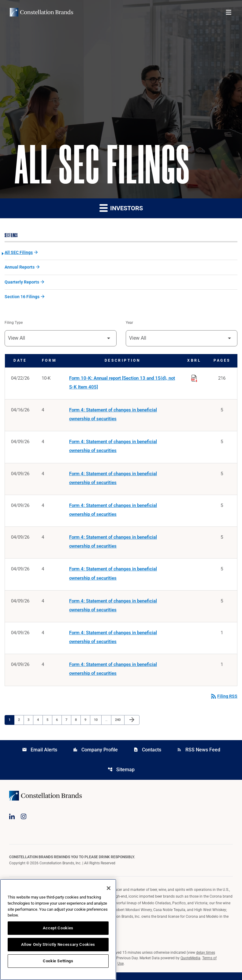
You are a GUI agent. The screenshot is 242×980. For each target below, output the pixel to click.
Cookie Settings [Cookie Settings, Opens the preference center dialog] (58, 961)
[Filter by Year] (182, 340)
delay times (206, 960)
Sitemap (121, 777)
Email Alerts (40, 757)
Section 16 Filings (22, 298)
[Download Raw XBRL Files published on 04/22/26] (194, 379)
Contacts (147, 757)
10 (97, 727)
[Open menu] (229, 12)
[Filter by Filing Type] (61, 340)
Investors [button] (121, 208)
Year (129, 324)
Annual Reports (20, 268)
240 (119, 727)
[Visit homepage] (41, 12)
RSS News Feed (199, 757)
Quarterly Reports (22, 283)
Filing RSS (224, 703)
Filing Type (14, 324)
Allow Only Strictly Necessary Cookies (58, 944)
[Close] (109, 888)
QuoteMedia (190, 966)
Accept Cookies (58, 928)
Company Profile (95, 757)
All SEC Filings (19, 253)
